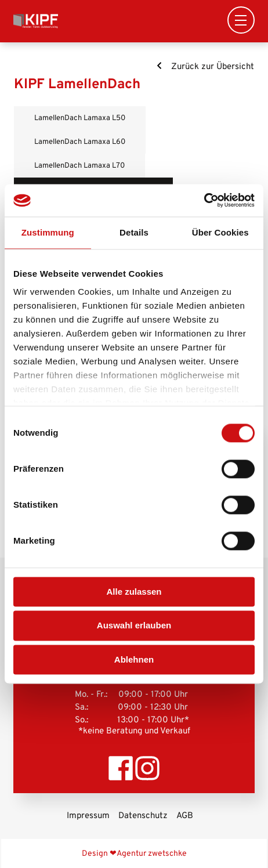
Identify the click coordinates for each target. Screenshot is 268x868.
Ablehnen (134, 659)
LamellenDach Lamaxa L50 (80, 118)
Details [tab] (134, 232)
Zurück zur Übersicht (205, 67)
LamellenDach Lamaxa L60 (80, 142)
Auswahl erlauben (134, 626)
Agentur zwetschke (152, 854)
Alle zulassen (134, 592)
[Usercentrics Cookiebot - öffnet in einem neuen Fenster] (204, 200)
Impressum (88, 816)
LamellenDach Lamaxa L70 (79, 166)
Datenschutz (143, 816)
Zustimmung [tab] (48, 232)
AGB (185, 816)
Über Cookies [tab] (220, 232)
